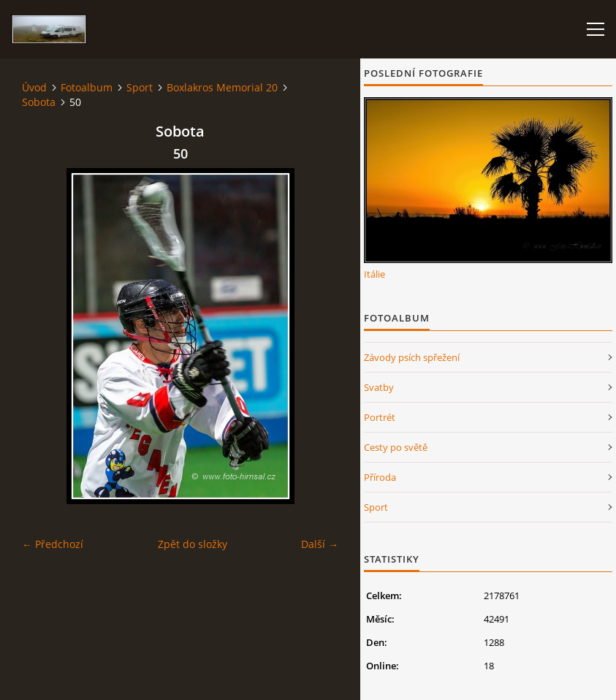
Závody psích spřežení (412, 357)
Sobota (39, 102)
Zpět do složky (193, 544)
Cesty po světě (396, 447)
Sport (140, 87)
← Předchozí (53, 544)
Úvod (34, 87)
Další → (320, 544)
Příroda (380, 477)
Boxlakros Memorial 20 (222, 87)
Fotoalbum (87, 87)
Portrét (380, 417)
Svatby (379, 387)
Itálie (374, 274)
